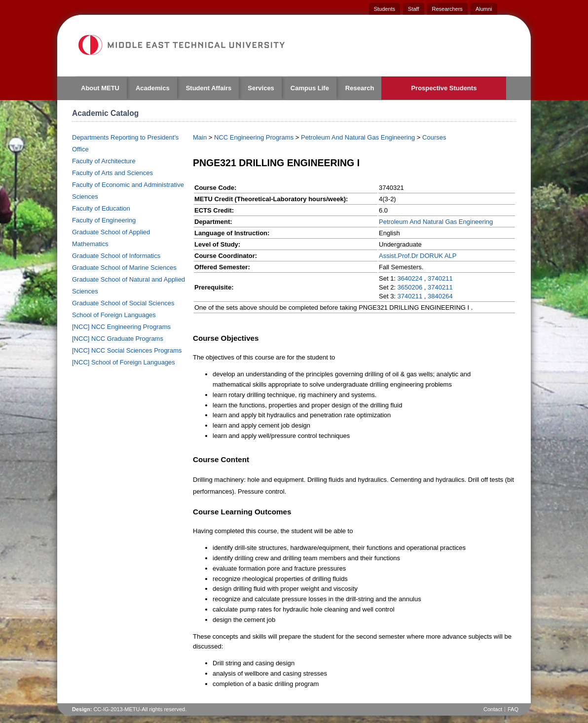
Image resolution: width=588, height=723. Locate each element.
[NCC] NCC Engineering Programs (121, 327)
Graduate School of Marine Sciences (124, 268)
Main (200, 137)
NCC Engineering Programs (254, 137)
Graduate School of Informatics (116, 256)
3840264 (440, 296)
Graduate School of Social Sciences (123, 303)
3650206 (410, 287)
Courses (434, 137)
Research (360, 88)
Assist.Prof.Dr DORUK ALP (418, 256)
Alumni (484, 9)
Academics (153, 88)
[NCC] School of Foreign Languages (124, 362)
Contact (493, 709)
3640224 (410, 278)
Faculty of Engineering (104, 220)
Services (261, 88)
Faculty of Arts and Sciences (112, 173)
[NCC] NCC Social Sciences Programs (127, 350)
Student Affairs (209, 88)
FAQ (513, 709)
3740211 (440, 278)
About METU (100, 88)
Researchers (447, 9)
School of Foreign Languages (114, 315)
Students (385, 9)
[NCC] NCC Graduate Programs (118, 339)
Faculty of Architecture (104, 161)
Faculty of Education (101, 208)
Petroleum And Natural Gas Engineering (358, 137)
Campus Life (310, 88)
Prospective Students (444, 88)
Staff (413, 9)
